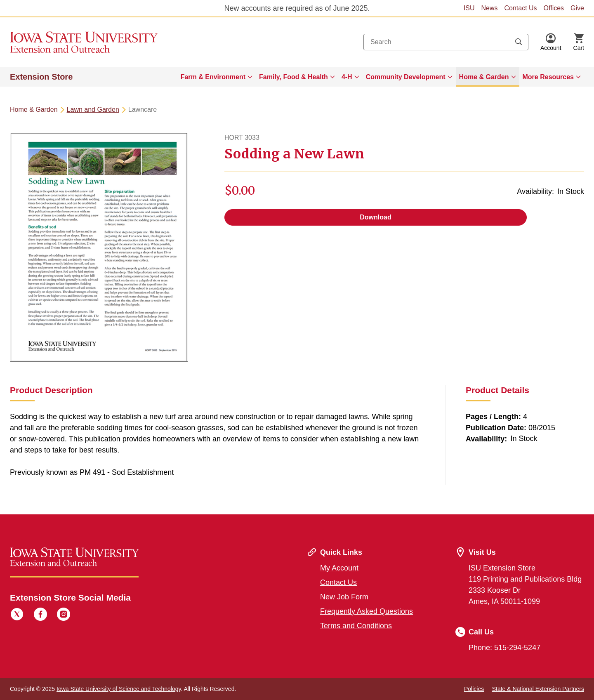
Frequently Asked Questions (367, 611)
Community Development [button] (406, 77)
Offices (554, 8)
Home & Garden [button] (484, 77)
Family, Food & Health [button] (293, 77)
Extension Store (41, 77)
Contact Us (520, 8)
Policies (474, 689)
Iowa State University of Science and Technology (119, 689)
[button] (551, 42)
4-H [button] (347, 77)
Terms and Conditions (356, 626)
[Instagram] (64, 615)
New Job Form (344, 597)
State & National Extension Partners (538, 689)
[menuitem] (217, 77)
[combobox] (446, 42)
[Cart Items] (579, 42)
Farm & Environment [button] (213, 77)
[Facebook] (40, 615)
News (489, 8)
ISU (469, 8)
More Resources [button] (548, 77)
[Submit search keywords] (519, 42)
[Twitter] (17, 615)
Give (577, 8)
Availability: (535, 191)
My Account (339, 568)
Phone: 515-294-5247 (504, 648)
